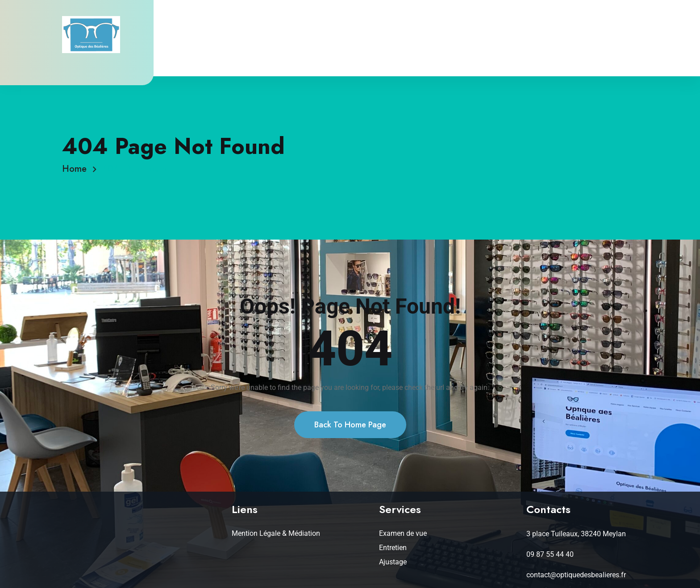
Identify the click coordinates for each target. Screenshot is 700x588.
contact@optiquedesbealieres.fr (576, 575)
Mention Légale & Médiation (276, 533)
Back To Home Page (350, 425)
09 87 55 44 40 (550, 554)
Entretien (393, 548)
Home (77, 169)
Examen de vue (403, 533)
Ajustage (393, 562)
